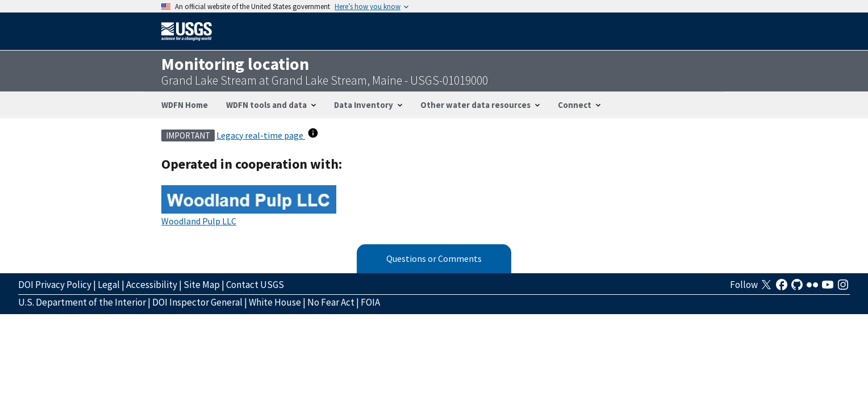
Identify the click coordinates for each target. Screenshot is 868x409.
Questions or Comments (434, 258)
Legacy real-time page (261, 135)
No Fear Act (331, 302)
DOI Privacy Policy (55, 285)
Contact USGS (255, 285)
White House (275, 302)
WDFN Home (185, 105)
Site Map (202, 285)
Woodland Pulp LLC (199, 221)
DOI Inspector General (197, 302)
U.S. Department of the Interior (82, 302)
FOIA (370, 302)
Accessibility (152, 285)
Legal (109, 285)
